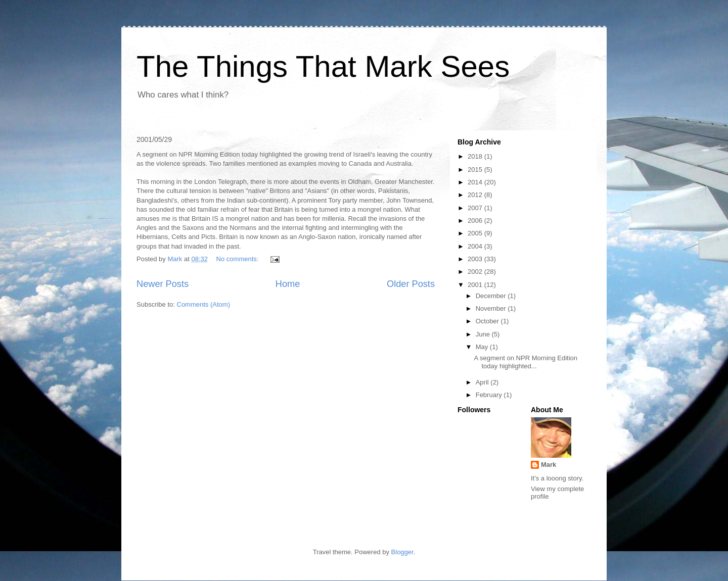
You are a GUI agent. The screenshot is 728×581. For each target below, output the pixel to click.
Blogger (402, 552)
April (483, 382)
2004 (476, 246)
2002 (476, 272)
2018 (476, 156)
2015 (476, 170)
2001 (476, 285)
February (490, 395)
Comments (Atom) (203, 304)
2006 (476, 221)
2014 (476, 182)
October (488, 321)
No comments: (238, 259)
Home (288, 284)
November (492, 308)
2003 (476, 259)
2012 (476, 195)
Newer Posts (163, 284)
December (492, 296)
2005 (476, 233)
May (483, 347)
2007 (476, 208)
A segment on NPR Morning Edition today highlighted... (526, 362)
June (484, 334)
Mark (549, 465)
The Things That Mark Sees (323, 66)
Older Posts (411, 284)
